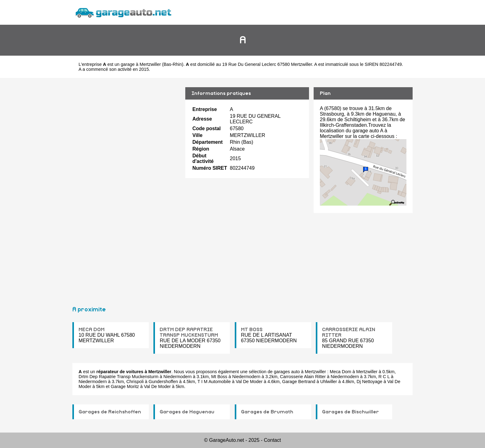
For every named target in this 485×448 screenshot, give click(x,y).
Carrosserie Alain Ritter (303, 377)
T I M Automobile (214, 382)
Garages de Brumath (267, 412)
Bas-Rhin (173, 64)
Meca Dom (341, 372)
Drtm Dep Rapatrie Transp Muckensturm (118, 377)
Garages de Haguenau (187, 412)
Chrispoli (135, 382)
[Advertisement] (127, 189)
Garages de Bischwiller (350, 412)
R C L (384, 377)
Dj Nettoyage (369, 382)
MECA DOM (92, 330)
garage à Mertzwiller (141, 64)
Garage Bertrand (299, 382)
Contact (272, 440)
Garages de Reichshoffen (110, 412)
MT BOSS (252, 330)
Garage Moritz (125, 386)
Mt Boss (219, 377)
